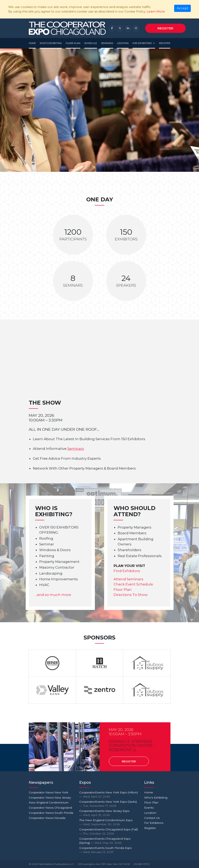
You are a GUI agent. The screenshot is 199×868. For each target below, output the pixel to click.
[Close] (182, 8)
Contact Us (152, 818)
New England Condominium (49, 802)
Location (123, 43)
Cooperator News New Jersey (50, 798)
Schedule (91, 43)
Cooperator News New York (48, 792)
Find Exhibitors (127, 571)
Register (165, 28)
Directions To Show (131, 595)
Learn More (156, 11)
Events (149, 808)
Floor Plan (73, 43)
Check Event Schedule (133, 584)
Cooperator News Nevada (47, 818)
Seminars (107, 43)
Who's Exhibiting (51, 43)
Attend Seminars (128, 579)
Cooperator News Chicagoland (50, 808)
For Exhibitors (142, 43)
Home (32, 43)
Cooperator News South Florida (51, 813)
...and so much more (53, 595)
